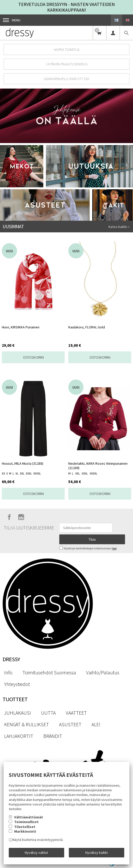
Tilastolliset (25, 827)
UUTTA (48, 713)
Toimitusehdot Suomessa (49, 673)
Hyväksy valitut (36, 853)
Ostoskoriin (33, 357)
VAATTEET (76, 713)
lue (114, 548)
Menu (12, 20)
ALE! (96, 724)
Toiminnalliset (26, 822)
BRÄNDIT (53, 736)
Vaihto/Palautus (103, 673)
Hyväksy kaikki (97, 853)
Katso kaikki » (119, 227)
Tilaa (92, 539)
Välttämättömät (29, 817)
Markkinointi (25, 831)
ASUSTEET (70, 724)
